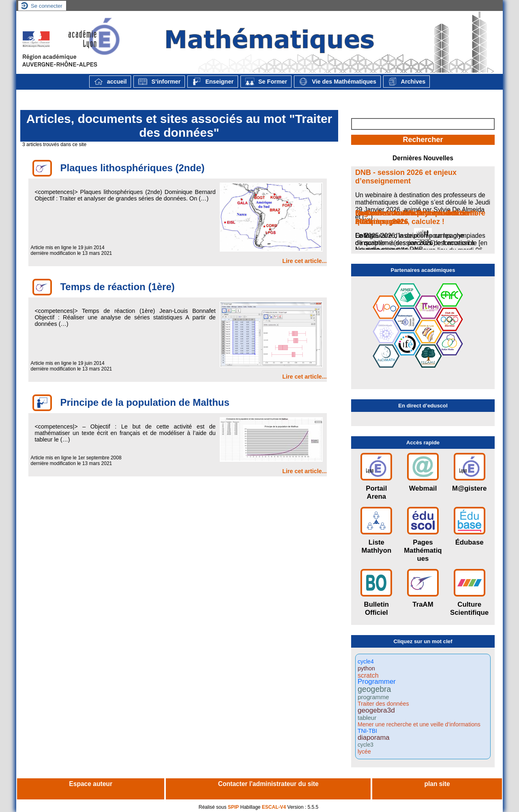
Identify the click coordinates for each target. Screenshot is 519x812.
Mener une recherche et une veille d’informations (419, 724)
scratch (368, 675)
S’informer (159, 82)
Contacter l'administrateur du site (268, 784)
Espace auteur (91, 784)
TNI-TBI (367, 731)
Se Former (266, 82)
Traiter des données (383, 704)
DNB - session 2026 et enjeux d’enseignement (406, 177)
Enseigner (213, 82)
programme (373, 697)
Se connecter (47, 6)
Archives (406, 82)
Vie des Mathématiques (337, 82)
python (366, 668)
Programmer (377, 682)
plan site (437, 784)
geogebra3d (376, 710)
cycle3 (366, 745)
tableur (367, 718)
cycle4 (366, 661)
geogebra (374, 689)
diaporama (373, 738)
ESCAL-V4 (274, 807)
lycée (364, 752)
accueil (110, 82)
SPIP (233, 807)
